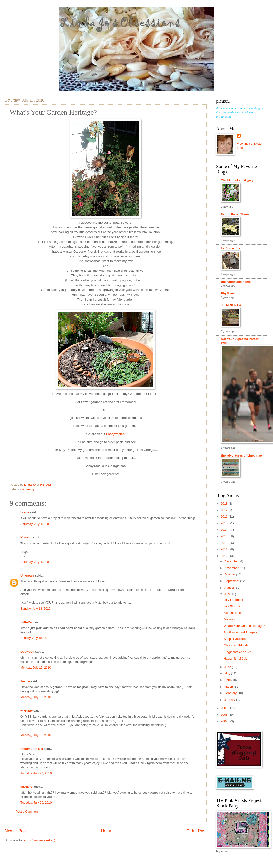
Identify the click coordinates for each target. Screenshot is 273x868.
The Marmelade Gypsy (237, 180)
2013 (225, 536)
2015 (225, 523)
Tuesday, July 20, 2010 (36, 773)
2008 (225, 715)
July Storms (232, 606)
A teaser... (230, 619)
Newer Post (16, 831)
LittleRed (27, 622)
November (232, 568)
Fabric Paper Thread (236, 214)
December (232, 561)
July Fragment (233, 600)
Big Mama (228, 293)
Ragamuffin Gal (32, 749)
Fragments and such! (238, 652)
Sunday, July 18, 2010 (35, 608)
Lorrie (25, 512)
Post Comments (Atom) (39, 840)
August (230, 588)
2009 (225, 708)
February (231, 693)
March (229, 687)
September (232, 581)
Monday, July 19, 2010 (36, 667)
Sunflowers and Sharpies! (241, 632)
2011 (225, 549)
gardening (27, 489)
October (230, 574)
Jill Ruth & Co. (231, 305)
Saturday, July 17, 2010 (36, 524)
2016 (225, 517)
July (227, 594)
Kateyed (26, 537)
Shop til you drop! (235, 639)
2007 (225, 721)
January (230, 700)
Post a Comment (27, 811)
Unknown (27, 576)
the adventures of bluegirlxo (241, 455)
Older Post (196, 831)
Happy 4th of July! (236, 658)
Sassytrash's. (116, 434)
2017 (225, 510)
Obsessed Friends (236, 645)
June (228, 667)
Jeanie (25, 681)
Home (107, 831)
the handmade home (236, 282)
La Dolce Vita (231, 248)
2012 (225, 543)
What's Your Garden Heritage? (244, 626)
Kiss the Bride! (233, 613)
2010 (225, 556)
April (228, 680)
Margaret (27, 787)
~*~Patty (27, 711)
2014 (225, 530)
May (228, 673)
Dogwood (27, 652)
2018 (225, 504)
